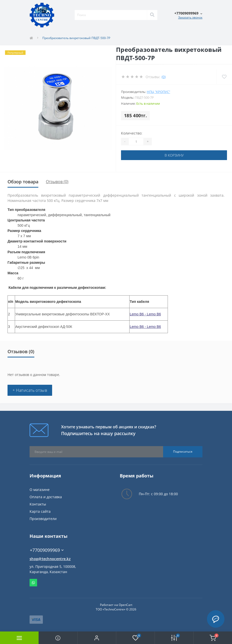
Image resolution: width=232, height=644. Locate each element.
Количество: (132, 133)
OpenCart (126, 605)
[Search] (152, 15)
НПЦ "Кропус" (158, 92)
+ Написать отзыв (30, 390)
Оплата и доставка (46, 497)
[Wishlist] (224, 77)
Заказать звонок (190, 17)
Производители (43, 519)
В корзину (174, 155)
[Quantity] (136, 142)
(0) (164, 77)
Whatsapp (33, 583)
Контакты (38, 504)
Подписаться (183, 452)
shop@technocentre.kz (50, 559)
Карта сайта (40, 511)
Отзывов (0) (57, 182)
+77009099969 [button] (47, 550)
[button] (97, 638)
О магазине (40, 490)
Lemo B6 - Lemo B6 (145, 314)
